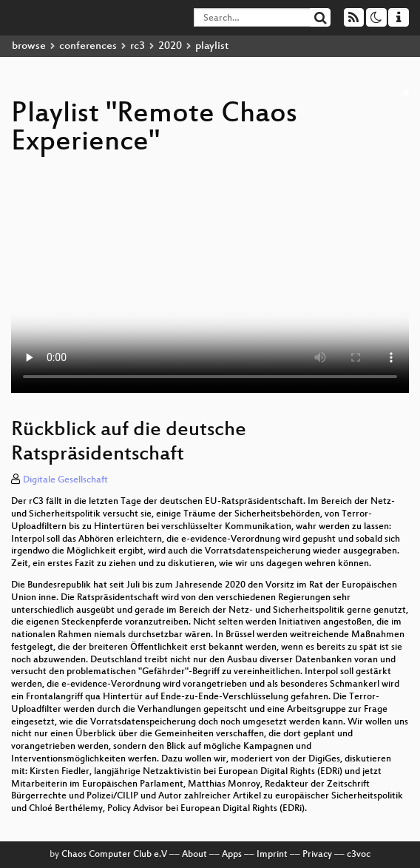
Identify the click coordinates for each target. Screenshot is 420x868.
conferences (88, 46)
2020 (170, 46)
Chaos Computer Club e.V (114, 855)
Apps (232, 855)
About (194, 855)
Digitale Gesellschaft (65, 480)
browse (29, 46)
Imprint (272, 855)
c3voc (359, 855)
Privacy (317, 855)
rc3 (138, 46)
